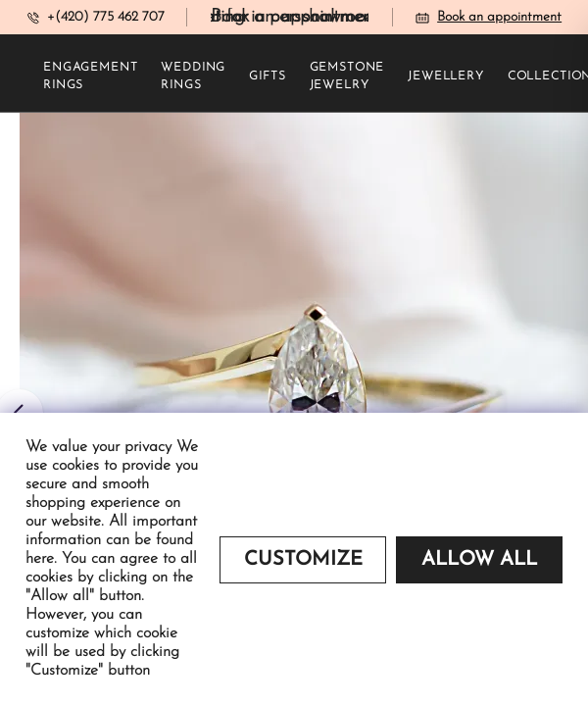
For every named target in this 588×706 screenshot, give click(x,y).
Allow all (479, 560)
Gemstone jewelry (347, 76)
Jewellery (446, 76)
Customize (303, 560)
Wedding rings (193, 76)
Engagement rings (90, 76)
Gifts (267, 76)
